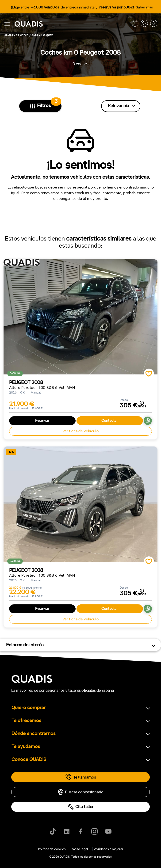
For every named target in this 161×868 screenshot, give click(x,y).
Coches (54, 730)
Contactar (110, 421)
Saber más (144, 7)
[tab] (54, 730)
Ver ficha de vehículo (80, 431)
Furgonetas (104, 730)
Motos (77, 730)
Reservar (42, 421)
